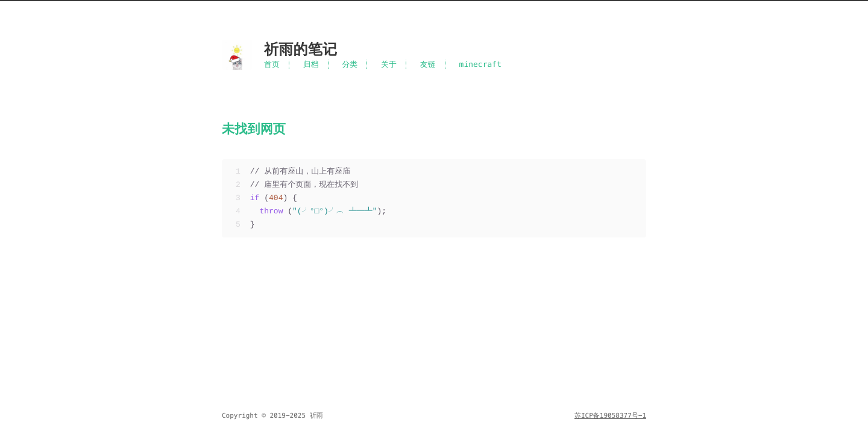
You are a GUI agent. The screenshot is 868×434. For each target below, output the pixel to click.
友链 (428, 64)
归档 (311, 64)
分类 (350, 64)
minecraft (481, 64)
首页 (272, 64)
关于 (389, 64)
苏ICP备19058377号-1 (610, 416)
